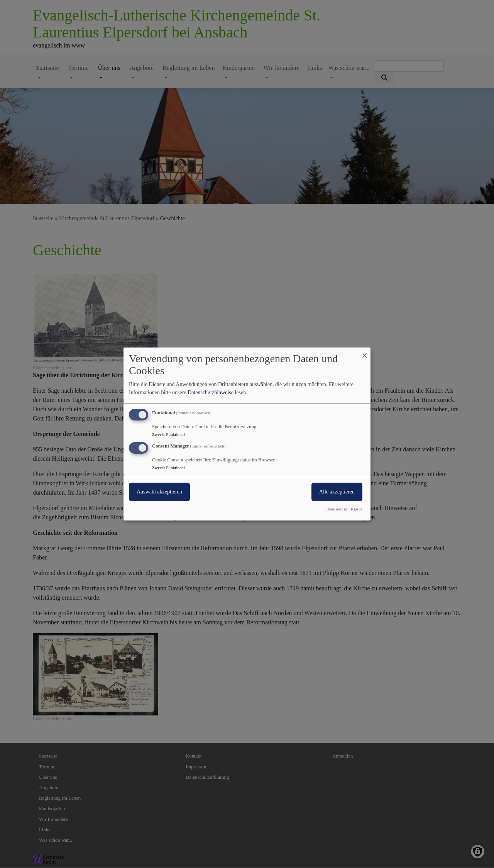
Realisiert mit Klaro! (344, 509)
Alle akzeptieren (337, 492)
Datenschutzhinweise (211, 392)
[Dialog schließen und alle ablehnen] (365, 352)
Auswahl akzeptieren (159, 492)
